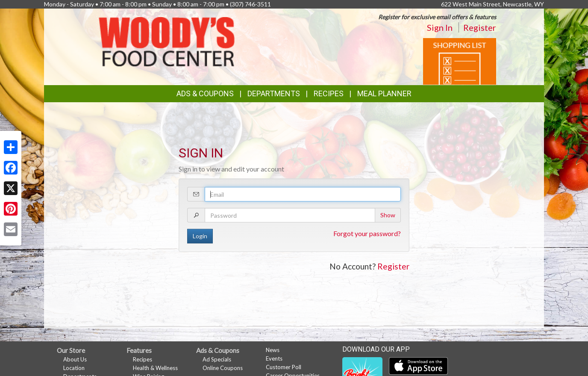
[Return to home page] (167, 41)
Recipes (329, 93)
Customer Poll (284, 367)
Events (274, 358)
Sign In (440, 27)
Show (388, 215)
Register (480, 27)
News (273, 350)
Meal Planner (384, 93)
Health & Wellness (155, 368)
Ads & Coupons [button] (205, 93)
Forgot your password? (367, 233)
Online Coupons (223, 368)
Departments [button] (274, 93)
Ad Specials (217, 359)
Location (74, 368)
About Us (75, 359)
